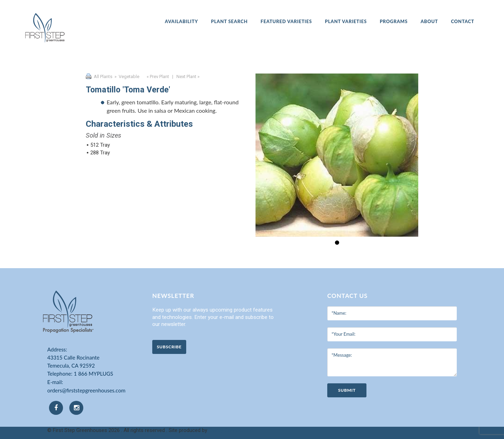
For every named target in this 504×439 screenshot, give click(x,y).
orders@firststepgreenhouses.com (86, 390)
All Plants (103, 76)
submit (347, 390)
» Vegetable (126, 76)
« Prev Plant (157, 76)
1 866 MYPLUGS (93, 374)
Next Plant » (188, 76)
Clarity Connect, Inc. (232, 430)
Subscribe (169, 347)
